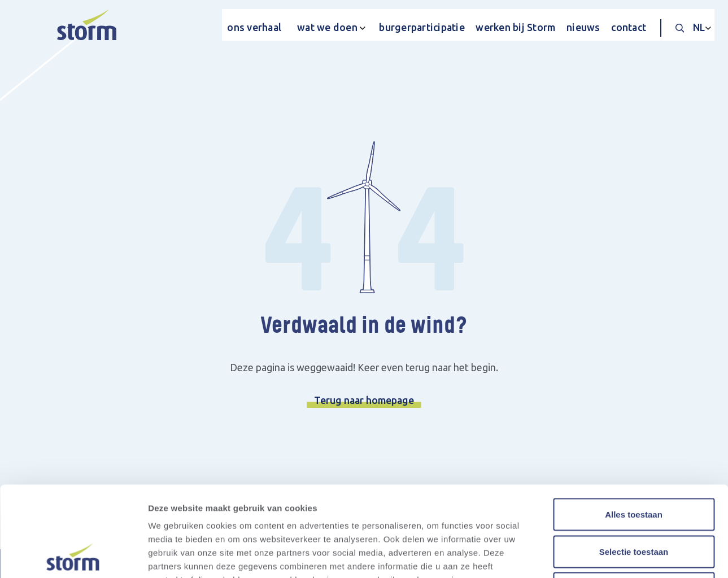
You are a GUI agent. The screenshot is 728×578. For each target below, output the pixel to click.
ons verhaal (254, 27)
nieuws (583, 27)
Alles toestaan (634, 430)
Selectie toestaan (634, 467)
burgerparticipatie (422, 27)
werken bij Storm (515, 27)
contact (629, 27)
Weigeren (633, 504)
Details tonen (610, 556)
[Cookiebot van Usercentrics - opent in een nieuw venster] (73, 556)
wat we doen (327, 27)
